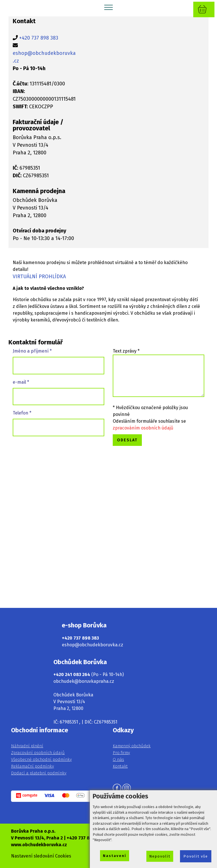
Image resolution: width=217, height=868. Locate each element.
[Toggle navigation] (109, 7)
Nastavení (115, 856)
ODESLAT (127, 440)
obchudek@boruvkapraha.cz (84, 681)
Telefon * (22, 413)
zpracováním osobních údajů (143, 428)
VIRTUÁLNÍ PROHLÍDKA (39, 277)
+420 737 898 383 (39, 38)
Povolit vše (196, 856)
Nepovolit (160, 856)
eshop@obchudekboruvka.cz (93, 645)
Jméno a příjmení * (32, 351)
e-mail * (21, 382)
